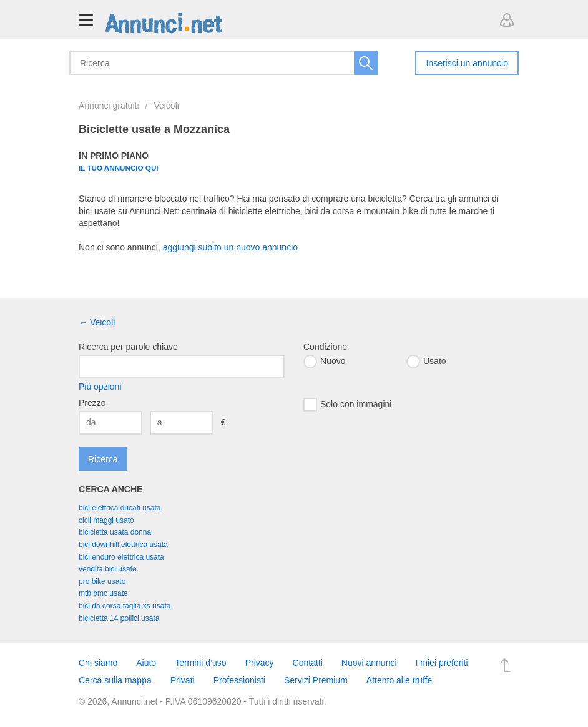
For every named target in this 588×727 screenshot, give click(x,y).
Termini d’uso (200, 663)
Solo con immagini (347, 405)
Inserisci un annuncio (467, 63)
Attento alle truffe (399, 680)
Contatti (308, 663)
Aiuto (146, 663)
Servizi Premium (316, 680)
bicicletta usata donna (115, 532)
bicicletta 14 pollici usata (119, 618)
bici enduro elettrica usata (121, 557)
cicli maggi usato (106, 520)
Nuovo (324, 362)
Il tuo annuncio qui (119, 168)
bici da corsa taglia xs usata (125, 606)
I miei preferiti (442, 663)
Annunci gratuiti (109, 106)
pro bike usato (102, 581)
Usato (426, 362)
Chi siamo (98, 663)
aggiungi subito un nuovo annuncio (230, 247)
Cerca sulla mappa (115, 680)
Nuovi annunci (369, 663)
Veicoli (166, 106)
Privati (183, 680)
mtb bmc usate (103, 593)
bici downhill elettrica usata (123, 545)
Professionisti (239, 680)
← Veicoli (97, 322)
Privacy (260, 663)
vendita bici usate (108, 569)
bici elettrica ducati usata (120, 508)
